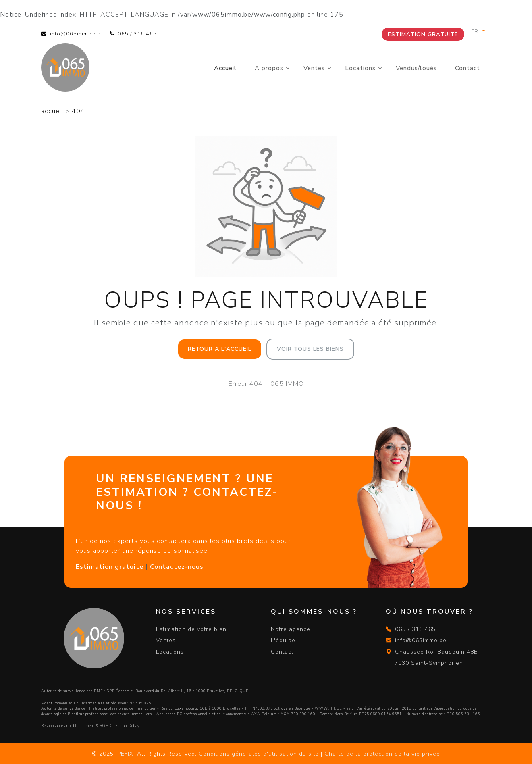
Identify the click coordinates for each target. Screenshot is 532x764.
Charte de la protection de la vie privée (382, 754)
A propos (269, 68)
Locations (360, 68)
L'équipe (283, 640)
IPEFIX (125, 754)
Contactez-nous (177, 567)
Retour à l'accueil (220, 349)
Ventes (314, 68)
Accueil (225, 68)
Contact (468, 68)
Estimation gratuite (423, 34)
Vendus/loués (416, 68)
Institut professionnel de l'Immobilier (123, 708)
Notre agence (291, 629)
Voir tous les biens (310, 349)
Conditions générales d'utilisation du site (259, 754)
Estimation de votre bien (191, 629)
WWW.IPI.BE (328, 708)
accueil (53, 111)
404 (78, 111)
